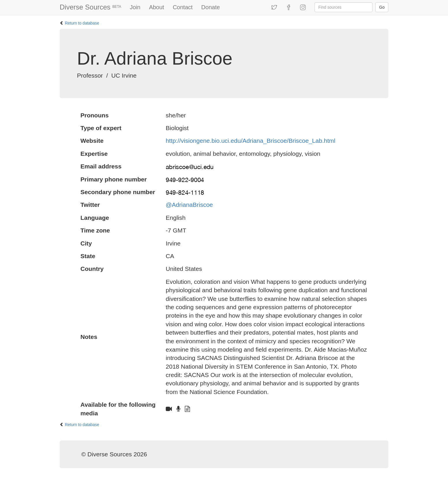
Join (135, 7)
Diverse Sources (90, 7)
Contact (183, 7)
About (157, 7)
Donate (211, 7)
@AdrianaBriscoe (189, 205)
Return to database (82, 23)
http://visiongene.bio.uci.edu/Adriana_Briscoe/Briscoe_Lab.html (251, 141)
